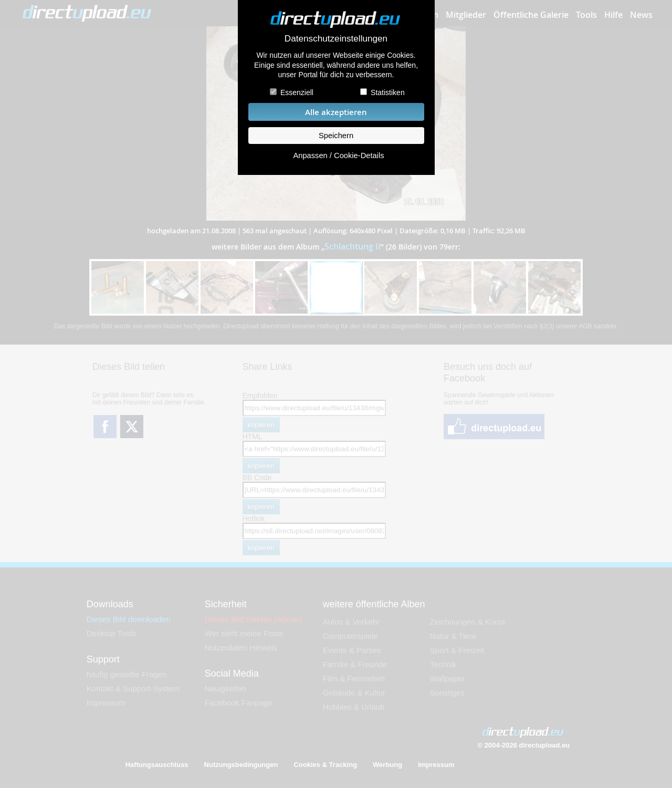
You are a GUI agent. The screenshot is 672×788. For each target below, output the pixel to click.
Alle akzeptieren (336, 112)
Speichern (336, 136)
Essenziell (297, 92)
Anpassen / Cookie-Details (338, 155)
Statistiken (388, 92)
